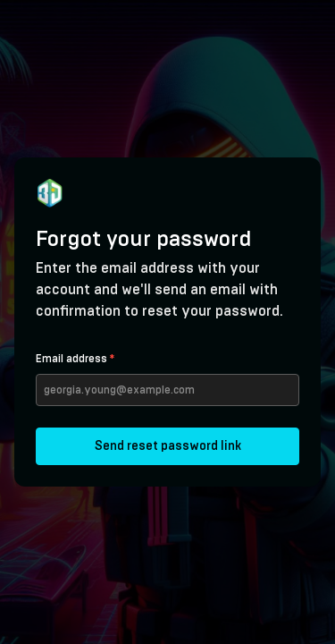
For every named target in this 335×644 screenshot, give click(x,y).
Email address (75, 359)
